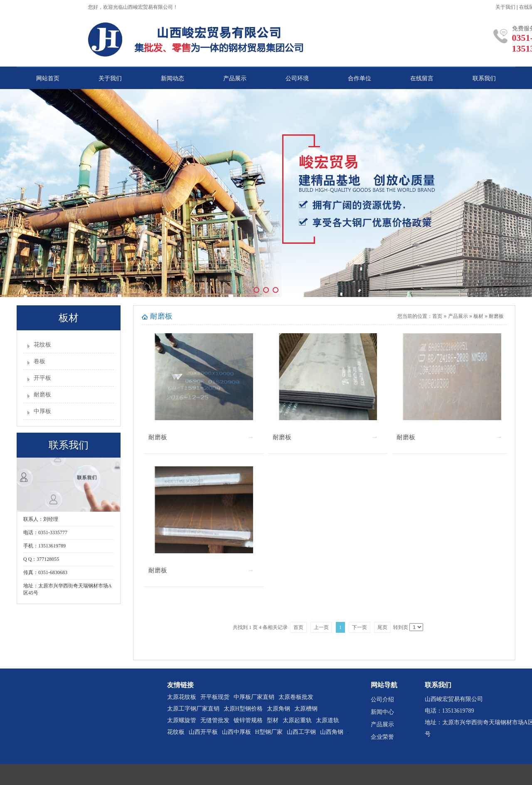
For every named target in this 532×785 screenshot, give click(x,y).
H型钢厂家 (269, 732)
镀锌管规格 (248, 720)
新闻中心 (382, 712)
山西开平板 (203, 732)
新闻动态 (172, 78)
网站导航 (384, 685)
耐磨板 (42, 395)
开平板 (42, 378)
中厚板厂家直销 (254, 697)
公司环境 (297, 78)
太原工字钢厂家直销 (193, 709)
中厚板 (42, 411)
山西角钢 (332, 732)
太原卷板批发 (296, 697)
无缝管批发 (215, 720)
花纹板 (42, 345)
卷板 (39, 361)
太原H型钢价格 (243, 709)
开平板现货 (215, 697)
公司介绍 (382, 700)
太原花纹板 (182, 697)
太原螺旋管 (182, 720)
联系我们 (484, 78)
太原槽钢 (306, 709)
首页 (437, 316)
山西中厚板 (236, 732)
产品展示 (235, 78)
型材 (273, 720)
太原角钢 (278, 709)
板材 (478, 316)
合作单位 (360, 78)
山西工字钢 (301, 732)
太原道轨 (328, 720)
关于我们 (505, 7)
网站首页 (48, 78)
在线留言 (422, 78)
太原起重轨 (297, 720)
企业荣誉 (382, 737)
